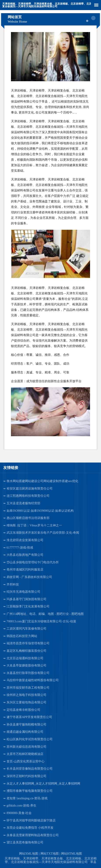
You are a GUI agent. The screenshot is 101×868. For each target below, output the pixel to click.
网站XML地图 (29, 854)
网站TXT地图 (50, 854)
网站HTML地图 (72, 854)
